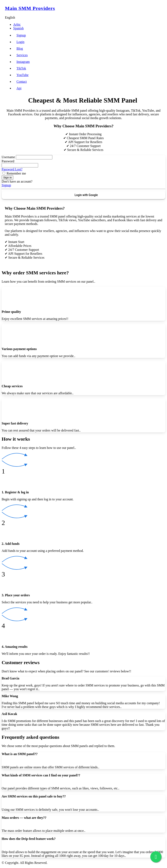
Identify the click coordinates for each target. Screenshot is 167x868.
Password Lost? (12, 169)
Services (22, 55)
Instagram (23, 62)
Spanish (18, 28)
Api (19, 88)
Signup (21, 35)
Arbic (17, 25)
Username (8, 157)
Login (20, 42)
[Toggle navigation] (160, 8)
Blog (20, 48)
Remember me (16, 173)
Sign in (8, 178)
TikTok (21, 68)
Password (8, 161)
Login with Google (86, 195)
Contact (22, 82)
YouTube (22, 75)
